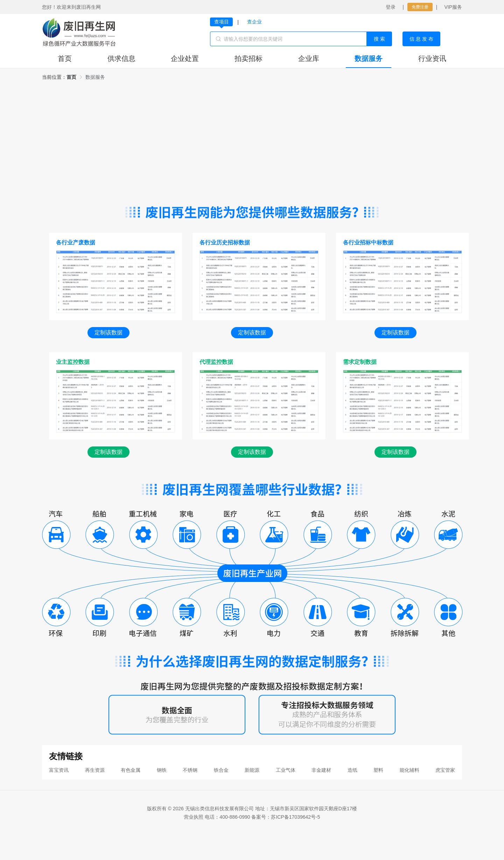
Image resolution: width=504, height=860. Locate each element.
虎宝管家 (445, 770)
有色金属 (131, 770)
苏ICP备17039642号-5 (295, 817)
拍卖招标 (248, 58)
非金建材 (321, 770)
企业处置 (185, 58)
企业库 (309, 58)
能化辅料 (409, 770)
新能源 (252, 770)
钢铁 (162, 770)
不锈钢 (190, 770)
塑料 (378, 770)
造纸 (352, 770)
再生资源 (95, 770)
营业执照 (194, 817)
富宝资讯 (59, 770)
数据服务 (369, 58)
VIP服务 (453, 7)
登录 (391, 7)
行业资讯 (432, 58)
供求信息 (121, 58)
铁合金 (221, 770)
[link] (71, 77)
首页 (65, 58)
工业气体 (286, 770)
